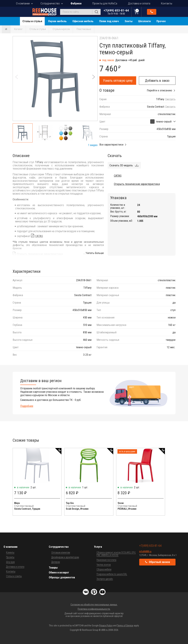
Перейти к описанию (159, 90)
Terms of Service (125, 626)
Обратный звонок (152, 12)
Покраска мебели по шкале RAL (112, 574)
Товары (53, 568)
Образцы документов (62, 577)
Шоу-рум (10, 562)
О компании (23, 3)
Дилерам (56, 562)
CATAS (39, 236)
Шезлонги (144, 21)
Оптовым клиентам (61, 552)
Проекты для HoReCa (105, 3)
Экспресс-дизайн (105, 579)
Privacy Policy (106, 626)
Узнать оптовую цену (118, 81)
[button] (94, 77)
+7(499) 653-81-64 (116, 12)
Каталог (18, 29)
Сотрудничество (50, 3)
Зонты (129, 21)
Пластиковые (84, 29)
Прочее (161, 21)
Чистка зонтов (104, 565)
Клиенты (10, 552)
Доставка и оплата (139, 3)
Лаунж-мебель (57, 21)
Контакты (167, 3)
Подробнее (27, 406)
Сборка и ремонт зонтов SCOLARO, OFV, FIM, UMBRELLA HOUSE (116, 554)
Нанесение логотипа (106, 560)
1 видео (93, 145)
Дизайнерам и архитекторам (65, 557)
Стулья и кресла (61, 29)
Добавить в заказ (157, 81)
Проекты (10, 557)
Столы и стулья (32, 21)
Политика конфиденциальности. (94, 609)
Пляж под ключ (109, 21)
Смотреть (170, 99)
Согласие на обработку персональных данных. (94, 605)
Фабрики (76, 3)
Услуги (98, 547)
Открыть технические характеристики (40, 254)
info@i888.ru (145, 551)
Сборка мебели (104, 569)
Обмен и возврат (59, 573)
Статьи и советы (14, 576)
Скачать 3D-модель (121, 165)
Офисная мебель (83, 21)
